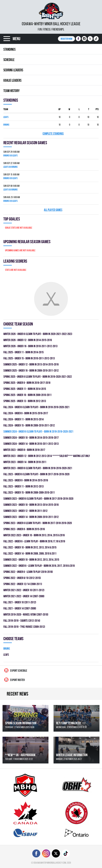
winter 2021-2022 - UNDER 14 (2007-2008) (24, 596)
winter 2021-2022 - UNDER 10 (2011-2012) (24, 590)
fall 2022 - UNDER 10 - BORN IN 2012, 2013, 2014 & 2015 (30, 547)
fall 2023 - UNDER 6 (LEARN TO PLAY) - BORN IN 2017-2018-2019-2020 (36, 474)
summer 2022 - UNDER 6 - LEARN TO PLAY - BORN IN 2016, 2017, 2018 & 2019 (39, 566)
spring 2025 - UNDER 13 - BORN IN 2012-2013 (25, 401)
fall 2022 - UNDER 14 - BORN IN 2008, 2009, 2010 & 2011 (30, 553)
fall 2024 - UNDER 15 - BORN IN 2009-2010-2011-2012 (29, 425)
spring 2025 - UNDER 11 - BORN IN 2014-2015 (25, 389)
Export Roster (14, 680)
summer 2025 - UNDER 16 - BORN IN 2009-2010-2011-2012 (31, 370)
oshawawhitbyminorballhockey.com (50, 863)
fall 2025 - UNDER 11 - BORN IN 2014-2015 (23, 352)
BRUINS (6, 125)
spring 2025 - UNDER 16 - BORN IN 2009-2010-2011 (27, 395)
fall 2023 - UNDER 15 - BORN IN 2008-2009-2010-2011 (29, 492)
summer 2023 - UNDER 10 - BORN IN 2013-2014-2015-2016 (31, 505)
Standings (9, 49)
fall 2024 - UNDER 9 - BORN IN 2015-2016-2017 (26, 413)
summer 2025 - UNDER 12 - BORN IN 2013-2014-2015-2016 (31, 364)
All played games (53, 210)
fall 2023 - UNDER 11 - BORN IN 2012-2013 (23, 486)
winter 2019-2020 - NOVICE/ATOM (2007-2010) (26, 614)
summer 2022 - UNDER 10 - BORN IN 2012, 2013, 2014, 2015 (31, 560)
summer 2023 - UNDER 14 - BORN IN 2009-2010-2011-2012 (31, 517)
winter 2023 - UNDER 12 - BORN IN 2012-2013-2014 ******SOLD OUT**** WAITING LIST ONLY (47, 456)
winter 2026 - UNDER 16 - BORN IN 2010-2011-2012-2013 (30, 346)
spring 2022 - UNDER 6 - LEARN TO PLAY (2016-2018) (28, 572)
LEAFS (6, 117)
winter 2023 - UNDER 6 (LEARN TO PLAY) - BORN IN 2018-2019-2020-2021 (38, 468)
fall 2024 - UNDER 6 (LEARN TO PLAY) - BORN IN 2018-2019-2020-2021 (36, 407)
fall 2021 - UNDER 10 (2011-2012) (20, 602)
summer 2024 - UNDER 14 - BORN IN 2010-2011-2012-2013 (31, 444)
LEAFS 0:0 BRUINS (10, 167)
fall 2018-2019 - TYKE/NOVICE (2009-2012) (24, 627)
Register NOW (66, 39)
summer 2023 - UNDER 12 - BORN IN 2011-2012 (25, 511)
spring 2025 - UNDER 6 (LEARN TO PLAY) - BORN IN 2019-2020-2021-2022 (38, 377)
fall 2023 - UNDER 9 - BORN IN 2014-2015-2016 (26, 480)
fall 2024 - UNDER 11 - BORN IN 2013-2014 (23, 419)
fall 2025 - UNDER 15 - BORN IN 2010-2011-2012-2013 (29, 358)
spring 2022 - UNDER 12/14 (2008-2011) (23, 584)
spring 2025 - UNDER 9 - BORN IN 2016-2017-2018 (27, 383)
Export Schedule (16, 670)
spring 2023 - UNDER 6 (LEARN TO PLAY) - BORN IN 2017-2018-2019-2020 (38, 523)
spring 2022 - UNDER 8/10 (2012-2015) (22, 578)
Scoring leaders (13, 70)
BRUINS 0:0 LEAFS (10, 155)
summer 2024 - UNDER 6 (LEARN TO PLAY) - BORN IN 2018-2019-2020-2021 (38, 431)
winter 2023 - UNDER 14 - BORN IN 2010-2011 (25, 462)
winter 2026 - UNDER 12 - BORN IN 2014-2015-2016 (28, 340)
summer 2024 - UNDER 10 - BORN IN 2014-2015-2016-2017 (31, 438)
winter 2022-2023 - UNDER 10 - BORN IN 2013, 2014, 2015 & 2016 (34, 535)
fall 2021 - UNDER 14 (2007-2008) (20, 608)
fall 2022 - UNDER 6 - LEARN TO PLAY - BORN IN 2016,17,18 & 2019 (34, 541)
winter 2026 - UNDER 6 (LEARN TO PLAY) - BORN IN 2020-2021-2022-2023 (38, 334)
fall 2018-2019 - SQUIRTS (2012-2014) (22, 621)
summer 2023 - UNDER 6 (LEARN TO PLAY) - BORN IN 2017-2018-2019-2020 (38, 499)
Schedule (9, 60)
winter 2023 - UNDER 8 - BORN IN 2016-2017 (24, 450)
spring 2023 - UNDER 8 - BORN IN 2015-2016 (24, 529)
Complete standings (53, 134)
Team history (11, 91)
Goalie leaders (12, 80)
